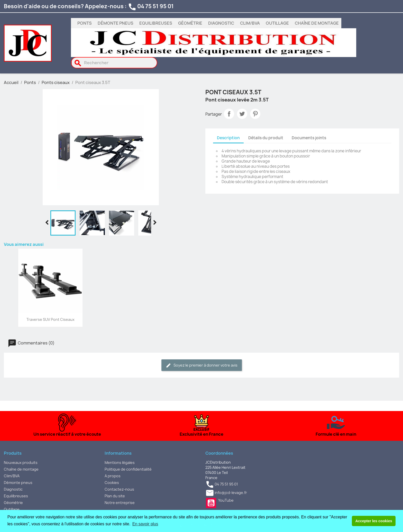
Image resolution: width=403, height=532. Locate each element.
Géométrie (190, 23)
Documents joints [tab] (309, 138)
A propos (113, 476)
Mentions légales (120, 463)
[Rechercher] (114, 63)
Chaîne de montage (317, 23)
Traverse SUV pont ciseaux (51, 319)
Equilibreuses (156, 23)
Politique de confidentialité (128, 469)
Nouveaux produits (21, 463)
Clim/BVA (250, 23)
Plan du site (115, 496)
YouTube (211, 503)
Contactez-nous (119, 489)
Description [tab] (228, 138)
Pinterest (255, 114)
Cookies (112, 483)
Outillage (277, 23)
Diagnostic (221, 23)
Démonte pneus (116, 23)
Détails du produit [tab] (266, 138)
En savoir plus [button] (145, 524)
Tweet (242, 114)
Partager (229, 114)
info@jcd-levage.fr (231, 493)
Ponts (85, 23)
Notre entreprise (120, 503)
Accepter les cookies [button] (374, 521)
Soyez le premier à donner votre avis (202, 365)
